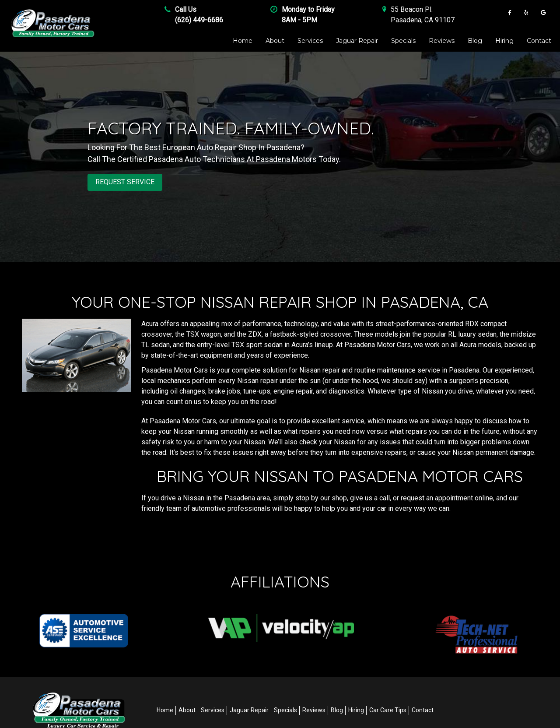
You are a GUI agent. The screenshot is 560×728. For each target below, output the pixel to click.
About (275, 41)
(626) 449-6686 (199, 20)
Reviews (442, 41)
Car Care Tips (388, 710)
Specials (403, 41)
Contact (539, 41)
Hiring (504, 41)
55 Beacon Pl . (412, 9)
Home (243, 41)
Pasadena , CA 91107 (423, 20)
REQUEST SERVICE (125, 182)
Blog (475, 41)
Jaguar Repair (357, 41)
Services (310, 41)
